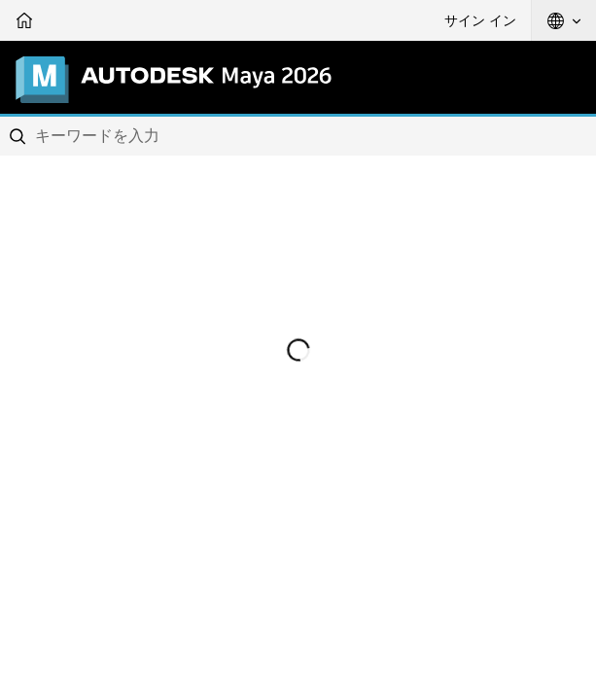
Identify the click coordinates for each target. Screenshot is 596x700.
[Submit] (19, 136)
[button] (564, 20)
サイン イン (480, 20)
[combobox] (298, 136)
